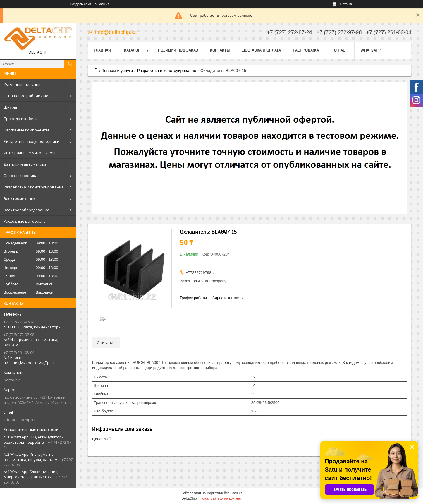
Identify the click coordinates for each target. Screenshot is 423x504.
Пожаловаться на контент (221, 498)
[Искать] (70, 64)
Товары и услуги (117, 71)
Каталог (132, 50)
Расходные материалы (25, 221)
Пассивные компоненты (26, 130)
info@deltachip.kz (19, 420)
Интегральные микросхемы (29, 153)
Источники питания (22, 84)
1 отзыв (346, 4)
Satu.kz (236, 493)
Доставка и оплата (262, 50)
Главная (102, 50)
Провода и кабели (21, 119)
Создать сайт (80, 4)
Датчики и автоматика (25, 164)
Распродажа (306, 50)
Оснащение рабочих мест (28, 96)
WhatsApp (371, 50)
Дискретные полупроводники (31, 141)
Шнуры (10, 107)
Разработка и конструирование (34, 187)
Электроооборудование (26, 210)
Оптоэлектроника (20, 176)
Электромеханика (21, 198)
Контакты (220, 50)
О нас (340, 50)
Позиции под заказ (178, 50)
